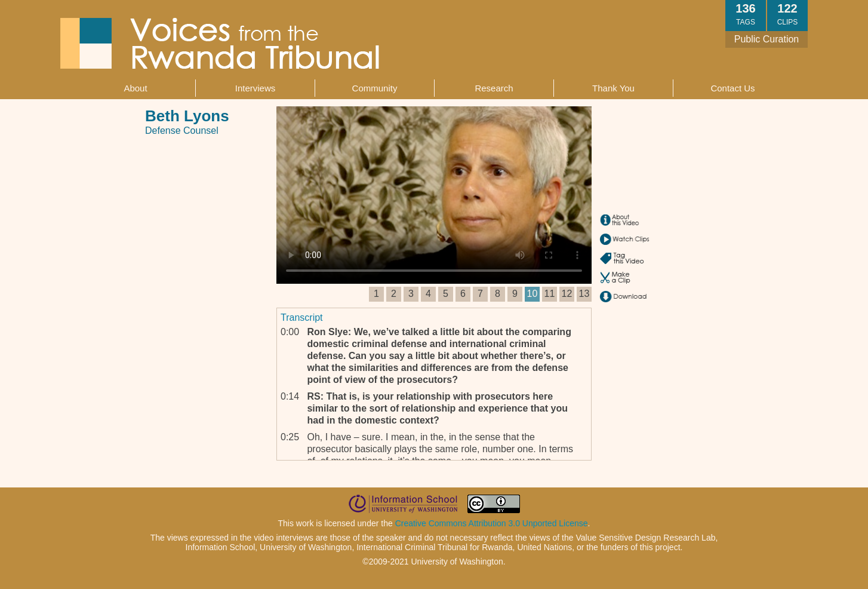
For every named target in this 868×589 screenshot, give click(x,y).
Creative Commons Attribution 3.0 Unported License (492, 523)
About (135, 88)
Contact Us (732, 88)
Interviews (256, 88)
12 (567, 294)
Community (375, 88)
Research (494, 88)
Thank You (613, 88)
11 (550, 294)
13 (584, 294)
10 (533, 294)
